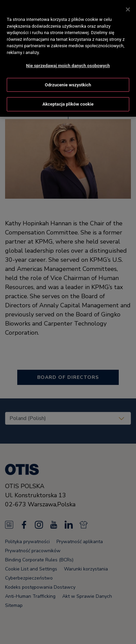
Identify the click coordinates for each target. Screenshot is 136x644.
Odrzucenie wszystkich (68, 84)
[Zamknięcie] (128, 8)
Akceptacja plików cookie (68, 103)
